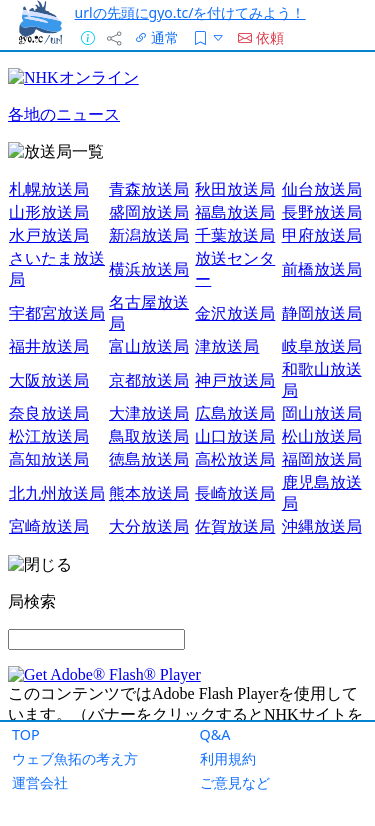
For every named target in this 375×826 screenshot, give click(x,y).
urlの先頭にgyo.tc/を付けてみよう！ (190, 12)
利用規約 (228, 758)
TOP (26, 734)
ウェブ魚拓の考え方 (75, 758)
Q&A (215, 734)
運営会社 (40, 782)
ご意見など (235, 782)
